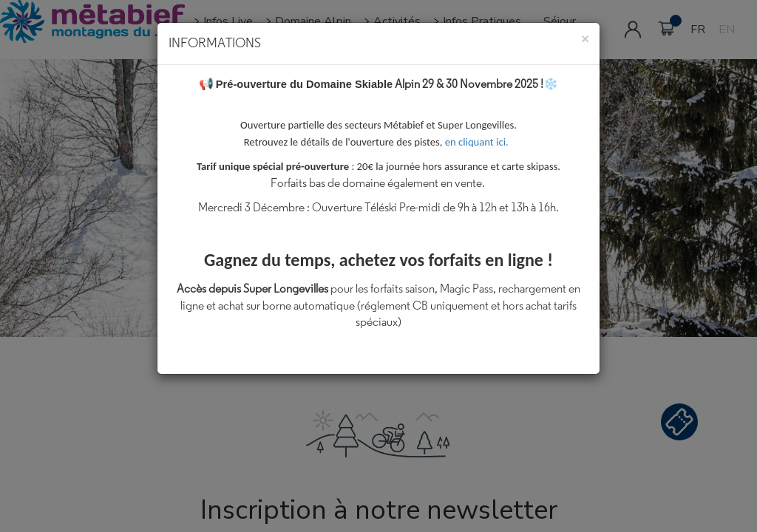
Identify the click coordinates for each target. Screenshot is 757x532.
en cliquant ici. (479, 142)
